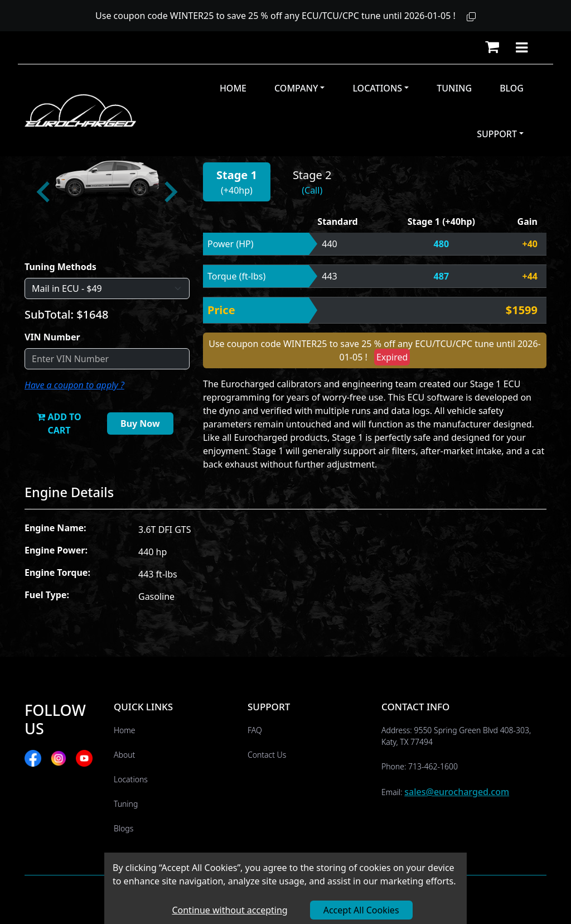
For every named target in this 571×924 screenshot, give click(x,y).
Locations (131, 779)
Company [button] (296, 88)
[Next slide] (170, 192)
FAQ (255, 730)
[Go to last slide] (45, 192)
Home (233, 88)
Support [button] (497, 134)
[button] (471, 17)
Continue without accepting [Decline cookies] (229, 910)
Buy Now (140, 423)
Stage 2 (312, 175)
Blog (512, 88)
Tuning (454, 88)
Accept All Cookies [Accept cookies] (361, 910)
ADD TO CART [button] (59, 423)
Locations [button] (377, 88)
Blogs (124, 828)
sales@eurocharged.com (457, 792)
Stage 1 (237, 175)
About (124, 755)
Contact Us (267, 755)
